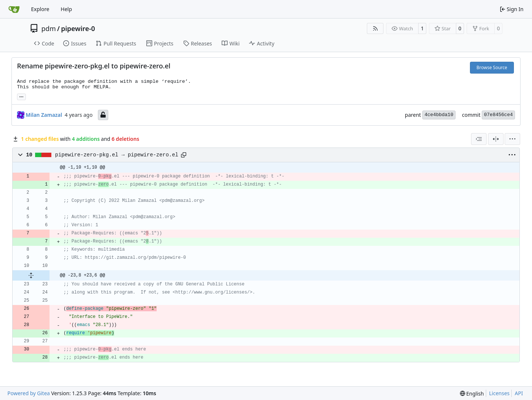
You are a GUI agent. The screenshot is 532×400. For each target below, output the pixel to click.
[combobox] (479, 139)
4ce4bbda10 (439, 115)
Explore (40, 9)
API (519, 393)
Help (66, 9)
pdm (49, 28)
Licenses (499, 393)
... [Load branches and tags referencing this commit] (21, 96)
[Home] (14, 9)
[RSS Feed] (375, 28)
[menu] (512, 139)
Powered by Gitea (29, 393)
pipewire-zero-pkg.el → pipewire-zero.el (117, 155)
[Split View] (496, 139)
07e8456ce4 (498, 115)
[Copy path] (184, 155)
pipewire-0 (78, 28)
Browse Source (492, 67)
